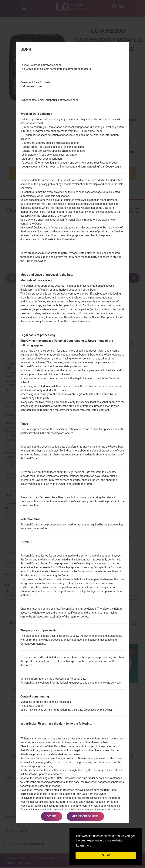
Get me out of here (85, 816)
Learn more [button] (84, 846)
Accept (52, 816)
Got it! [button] (106, 855)
